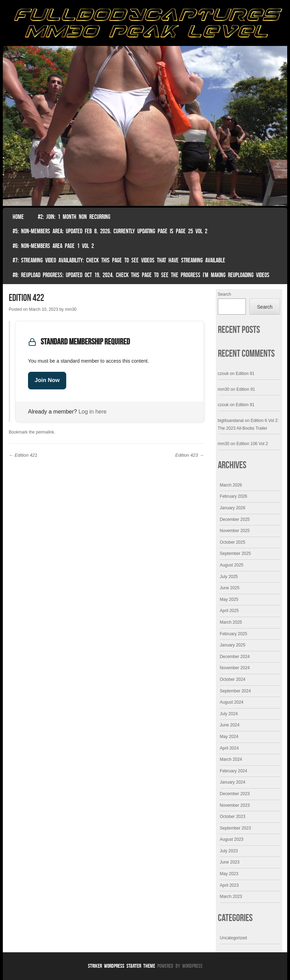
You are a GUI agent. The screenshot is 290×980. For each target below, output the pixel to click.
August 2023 (232, 839)
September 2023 (236, 828)
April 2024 (229, 748)
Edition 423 (189, 455)
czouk (223, 374)
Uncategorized (233, 938)
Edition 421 (23, 455)
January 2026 (233, 508)
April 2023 (229, 885)
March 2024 (231, 759)
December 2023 (235, 794)
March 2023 (231, 897)
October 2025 (233, 542)
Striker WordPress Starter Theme (122, 966)
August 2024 (232, 702)
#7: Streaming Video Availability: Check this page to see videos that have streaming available (119, 260)
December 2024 (235, 657)
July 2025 (229, 577)
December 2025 (235, 519)
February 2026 (234, 496)
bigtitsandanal (231, 421)
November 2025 (235, 531)
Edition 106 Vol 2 (252, 444)
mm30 (71, 309)
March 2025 (231, 622)
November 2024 (235, 668)
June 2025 (230, 588)
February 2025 (234, 634)
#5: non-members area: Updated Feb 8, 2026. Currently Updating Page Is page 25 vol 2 (110, 231)
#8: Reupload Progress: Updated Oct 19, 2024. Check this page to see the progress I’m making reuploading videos (141, 275)
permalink (45, 432)
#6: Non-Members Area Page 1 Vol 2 (53, 246)
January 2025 (233, 645)
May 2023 (229, 874)
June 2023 (230, 862)
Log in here (92, 412)
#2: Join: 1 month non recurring (74, 217)
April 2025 (229, 611)
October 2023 (233, 817)
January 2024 (233, 782)
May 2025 (229, 599)
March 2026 (231, 485)
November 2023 (235, 805)
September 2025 (236, 553)
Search (225, 294)
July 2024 (229, 714)
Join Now (47, 380)
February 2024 (234, 771)
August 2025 (232, 565)
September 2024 (236, 691)
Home (18, 217)
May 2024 (229, 737)
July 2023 (229, 851)
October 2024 (233, 679)
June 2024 (230, 725)
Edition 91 (245, 374)
